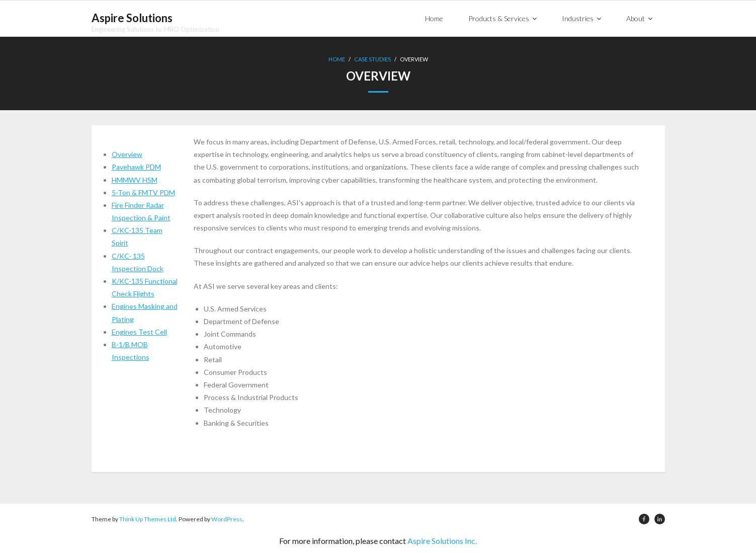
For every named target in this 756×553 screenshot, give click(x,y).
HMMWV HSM (135, 180)
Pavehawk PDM (136, 167)
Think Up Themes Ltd (148, 519)
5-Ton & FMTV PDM (143, 192)
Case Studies (372, 59)
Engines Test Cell (139, 332)
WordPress (227, 519)
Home (337, 59)
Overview (127, 154)
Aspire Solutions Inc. (442, 541)
